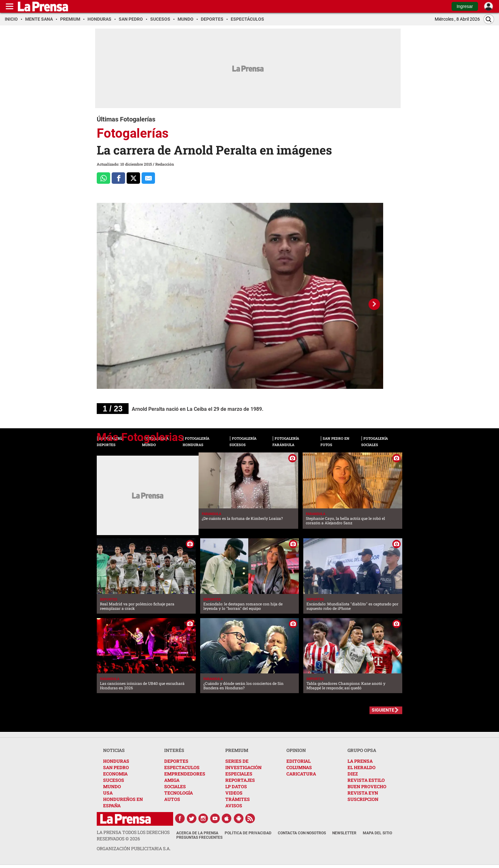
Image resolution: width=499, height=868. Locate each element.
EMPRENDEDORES (185, 774)
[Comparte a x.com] (133, 178)
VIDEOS (234, 793)
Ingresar (465, 6)
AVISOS (234, 806)
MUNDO (112, 786)
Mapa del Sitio (377, 833)
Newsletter (344, 833)
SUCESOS (114, 780)
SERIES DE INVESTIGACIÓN (243, 764)
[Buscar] (489, 19)
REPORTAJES (240, 780)
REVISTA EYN (363, 793)
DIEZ (353, 774)
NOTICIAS (114, 750)
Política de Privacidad (248, 833)
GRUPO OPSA (362, 750)
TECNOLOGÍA (179, 793)
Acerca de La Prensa (197, 833)
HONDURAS (116, 761)
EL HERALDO (362, 767)
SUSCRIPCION (363, 799)
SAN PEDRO (116, 767)
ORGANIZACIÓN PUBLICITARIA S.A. (134, 848)
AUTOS (172, 799)
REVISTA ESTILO (366, 780)
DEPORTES (176, 761)
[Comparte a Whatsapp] (103, 178)
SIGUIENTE (383, 710)
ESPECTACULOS (182, 767)
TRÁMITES (238, 799)
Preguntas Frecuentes (199, 837)
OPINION (296, 750)
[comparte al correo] (148, 178)
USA (108, 793)
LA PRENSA (360, 761)
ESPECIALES (239, 774)
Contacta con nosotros (302, 833)
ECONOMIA (115, 774)
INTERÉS (174, 750)
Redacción (165, 164)
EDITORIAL (299, 761)
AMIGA (172, 780)
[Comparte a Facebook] (118, 178)
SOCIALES (175, 786)
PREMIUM (237, 750)
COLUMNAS (299, 767)
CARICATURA (301, 774)
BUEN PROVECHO (367, 786)
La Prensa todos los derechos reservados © (133, 835)
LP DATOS (236, 786)
